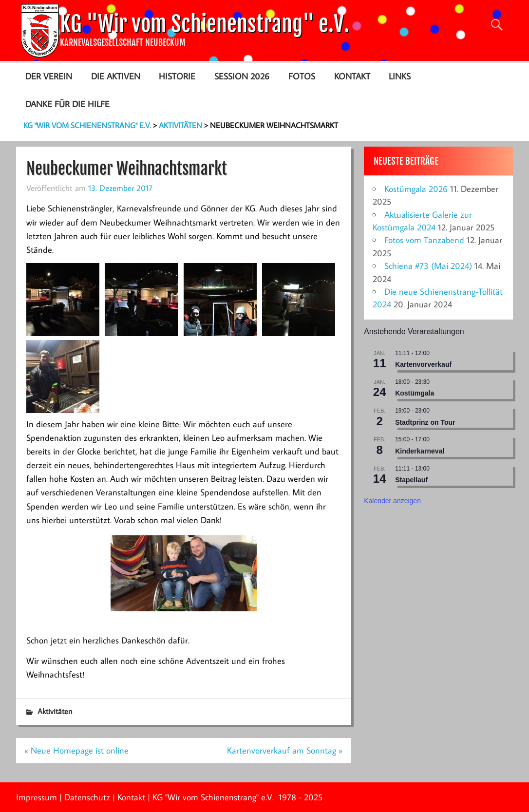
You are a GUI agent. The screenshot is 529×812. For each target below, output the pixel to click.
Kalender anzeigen (392, 501)
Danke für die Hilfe (67, 104)
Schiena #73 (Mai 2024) (428, 266)
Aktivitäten (55, 711)
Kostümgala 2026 (416, 189)
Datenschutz (87, 797)
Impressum (37, 797)
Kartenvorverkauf (423, 364)
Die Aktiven (116, 76)
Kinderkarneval (420, 451)
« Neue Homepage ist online (76, 750)
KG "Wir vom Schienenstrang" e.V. (205, 24)
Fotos (302, 76)
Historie (177, 76)
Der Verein (49, 76)
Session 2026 (242, 76)
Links (400, 76)
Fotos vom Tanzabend (424, 240)
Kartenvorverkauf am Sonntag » (285, 750)
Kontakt (352, 76)
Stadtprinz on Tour (425, 422)
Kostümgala (415, 393)
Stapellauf (411, 480)
